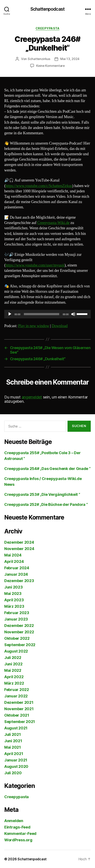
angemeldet (32, 397)
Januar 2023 (16, 619)
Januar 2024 (16, 574)
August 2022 (16, 651)
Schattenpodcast (47, 9)
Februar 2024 (17, 568)
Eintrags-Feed (17, 827)
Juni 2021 (13, 741)
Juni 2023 (14, 587)
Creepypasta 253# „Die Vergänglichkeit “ (42, 494)
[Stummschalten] (73, 314)
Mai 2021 (13, 747)
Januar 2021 (16, 760)
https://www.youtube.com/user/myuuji (35, 265)
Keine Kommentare (50, 66)
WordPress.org (18, 840)
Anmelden (14, 821)
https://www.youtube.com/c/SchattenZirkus (39, 186)
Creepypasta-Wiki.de (53, 223)
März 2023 (14, 606)
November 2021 (19, 709)
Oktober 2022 (17, 638)
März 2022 (14, 683)
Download (60, 326)
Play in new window (34, 326)
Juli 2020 (13, 773)
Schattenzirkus (39, 59)
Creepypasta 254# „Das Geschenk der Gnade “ (47, 469)
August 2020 (16, 766)
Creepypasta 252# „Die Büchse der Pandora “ (46, 504)
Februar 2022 (17, 690)
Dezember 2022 (19, 626)
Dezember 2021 (19, 702)
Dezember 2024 (19, 542)
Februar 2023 (17, 613)
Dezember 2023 (19, 581)
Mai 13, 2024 (70, 59)
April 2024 (14, 561)
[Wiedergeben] (10, 314)
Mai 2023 (13, 594)
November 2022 (19, 632)
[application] (47, 314)
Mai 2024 (13, 555)
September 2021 (20, 722)
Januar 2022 (16, 696)
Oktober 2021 (17, 715)
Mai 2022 (13, 670)
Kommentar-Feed (20, 834)
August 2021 (16, 728)
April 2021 (14, 754)
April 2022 (14, 677)
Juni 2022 (13, 664)
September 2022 (20, 645)
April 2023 (14, 600)
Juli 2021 (13, 734)
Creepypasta (48, 28)
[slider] (42, 314)
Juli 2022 (13, 658)
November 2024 (19, 549)
